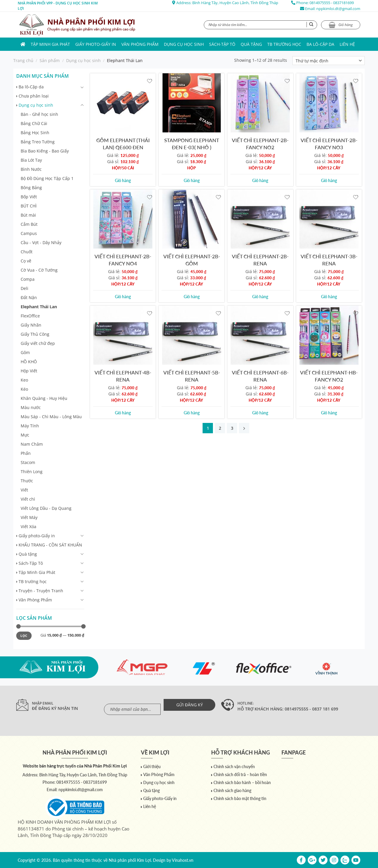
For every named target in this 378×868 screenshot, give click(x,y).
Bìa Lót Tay (31, 160)
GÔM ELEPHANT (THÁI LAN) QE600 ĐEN (123, 144)
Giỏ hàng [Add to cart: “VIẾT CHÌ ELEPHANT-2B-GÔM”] (192, 297)
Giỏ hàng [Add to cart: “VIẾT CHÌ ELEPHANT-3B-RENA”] (329, 297)
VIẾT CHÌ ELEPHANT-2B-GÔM (192, 260)
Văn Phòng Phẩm (140, 44)
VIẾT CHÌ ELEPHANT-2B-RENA (260, 260)
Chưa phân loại (34, 96)
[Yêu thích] (150, 81)
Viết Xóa (28, 527)
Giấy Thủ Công (35, 334)
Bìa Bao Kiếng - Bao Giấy (45, 151)
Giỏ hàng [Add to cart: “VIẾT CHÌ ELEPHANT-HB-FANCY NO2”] (329, 413)
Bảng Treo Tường (38, 142)
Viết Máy (29, 517)
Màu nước (31, 407)
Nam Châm (32, 444)
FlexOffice (30, 316)
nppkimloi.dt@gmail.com (338, 9)
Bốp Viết (29, 197)
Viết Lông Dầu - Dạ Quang (46, 508)
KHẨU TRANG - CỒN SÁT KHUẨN (50, 545)
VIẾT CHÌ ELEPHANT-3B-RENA (329, 260)
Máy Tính (30, 426)
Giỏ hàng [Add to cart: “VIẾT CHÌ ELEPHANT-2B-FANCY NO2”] (260, 180)
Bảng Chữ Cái (34, 123)
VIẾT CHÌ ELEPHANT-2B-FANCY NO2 (260, 144)
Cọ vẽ (26, 261)
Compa (28, 279)
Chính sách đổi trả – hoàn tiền (240, 774)
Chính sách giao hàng (232, 790)
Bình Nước (31, 169)
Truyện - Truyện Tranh (41, 591)
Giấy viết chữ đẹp (38, 343)
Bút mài (28, 215)
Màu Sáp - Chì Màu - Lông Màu (51, 417)
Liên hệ (347, 44)
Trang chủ (23, 60)
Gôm (25, 352)
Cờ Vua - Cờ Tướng (39, 270)
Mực (25, 435)
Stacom (28, 462)
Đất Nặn (29, 297)
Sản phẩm (50, 60)
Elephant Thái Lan (39, 307)
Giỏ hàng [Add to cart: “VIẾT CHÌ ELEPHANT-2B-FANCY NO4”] (123, 297)
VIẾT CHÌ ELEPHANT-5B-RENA (192, 376)
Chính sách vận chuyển (234, 766)
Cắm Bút (29, 224)
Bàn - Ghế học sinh (39, 114)
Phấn (26, 453)
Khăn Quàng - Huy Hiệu (44, 398)
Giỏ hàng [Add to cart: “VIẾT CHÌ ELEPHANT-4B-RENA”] (123, 413)
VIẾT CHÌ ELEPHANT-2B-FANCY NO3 (329, 144)
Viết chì (28, 499)
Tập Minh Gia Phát (50, 44)
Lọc (24, 636)
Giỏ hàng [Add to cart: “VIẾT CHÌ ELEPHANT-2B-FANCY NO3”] (329, 180)
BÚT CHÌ (29, 206)
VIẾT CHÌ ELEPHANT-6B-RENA (260, 376)
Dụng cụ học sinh (184, 44)
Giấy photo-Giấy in (96, 44)
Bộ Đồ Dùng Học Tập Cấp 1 (47, 178)
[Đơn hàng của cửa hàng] (329, 61)
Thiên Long (32, 472)
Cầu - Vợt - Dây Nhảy (41, 242)
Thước (27, 481)
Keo (24, 380)
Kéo (24, 389)
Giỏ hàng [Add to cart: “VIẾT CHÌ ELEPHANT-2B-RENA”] (260, 297)
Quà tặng (251, 44)
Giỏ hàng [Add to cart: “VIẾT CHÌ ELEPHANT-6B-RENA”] (260, 413)
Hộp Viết (29, 371)
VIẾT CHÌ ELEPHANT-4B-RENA (123, 376)
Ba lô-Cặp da (320, 44)
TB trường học (284, 44)
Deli (25, 288)
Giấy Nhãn (31, 325)
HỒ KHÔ (29, 362)
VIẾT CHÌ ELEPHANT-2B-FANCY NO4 (123, 260)
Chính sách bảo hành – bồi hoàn (242, 782)
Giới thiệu (152, 766)
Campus (29, 233)
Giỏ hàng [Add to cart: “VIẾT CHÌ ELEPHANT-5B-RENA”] (192, 413)
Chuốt (27, 252)
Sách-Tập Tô (222, 44)
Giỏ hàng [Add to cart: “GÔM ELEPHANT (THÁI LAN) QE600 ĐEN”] (123, 180)
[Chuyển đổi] (82, 87)
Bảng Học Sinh (35, 133)
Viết (24, 490)
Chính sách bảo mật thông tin (240, 798)
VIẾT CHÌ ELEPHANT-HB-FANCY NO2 (329, 376)
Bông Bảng (31, 188)
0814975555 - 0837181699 (332, 3)
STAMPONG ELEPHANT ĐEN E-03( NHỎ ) (192, 144)
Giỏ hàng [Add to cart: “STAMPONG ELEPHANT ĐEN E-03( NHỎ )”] (192, 180)
